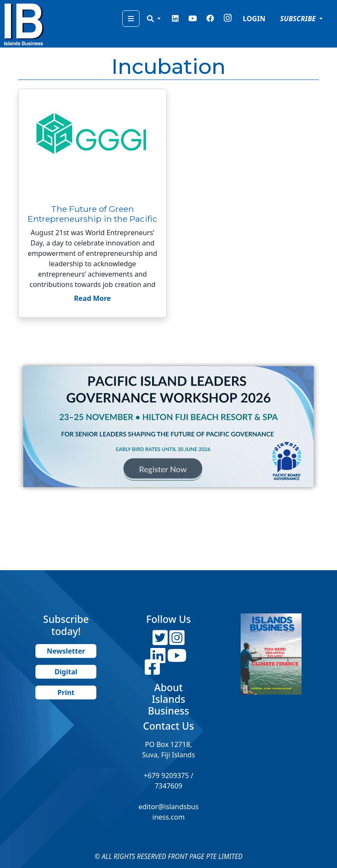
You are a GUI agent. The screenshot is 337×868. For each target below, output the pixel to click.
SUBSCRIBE (299, 19)
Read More (92, 298)
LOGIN (254, 19)
